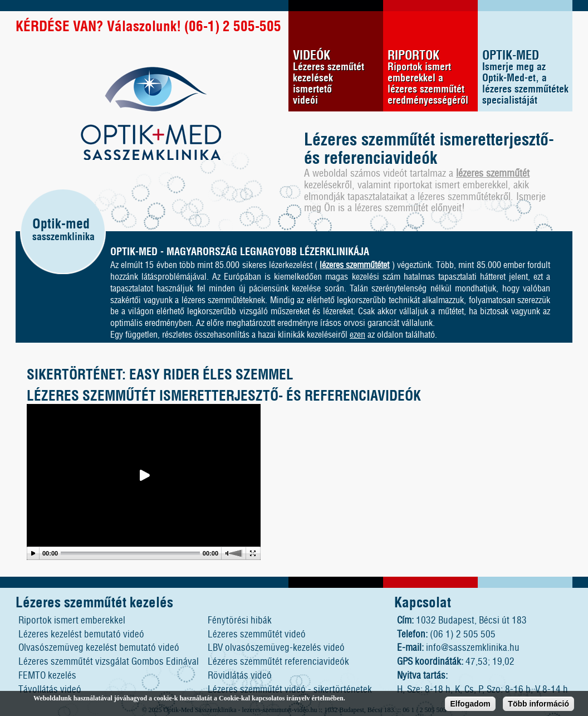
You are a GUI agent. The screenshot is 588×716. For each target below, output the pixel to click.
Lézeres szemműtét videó (257, 634)
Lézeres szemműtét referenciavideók (278, 662)
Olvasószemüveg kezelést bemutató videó (99, 648)
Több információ (538, 705)
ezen (357, 335)
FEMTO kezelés (47, 676)
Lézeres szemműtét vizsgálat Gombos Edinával (109, 662)
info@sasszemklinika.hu (473, 648)
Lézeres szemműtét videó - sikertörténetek (290, 690)
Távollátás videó (50, 690)
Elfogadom (470, 705)
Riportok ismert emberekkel (72, 620)
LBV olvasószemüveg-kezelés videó (276, 648)
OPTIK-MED (527, 78)
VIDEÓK (338, 78)
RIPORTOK (433, 78)
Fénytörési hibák (240, 620)
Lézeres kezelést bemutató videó (81, 634)
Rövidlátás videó (240, 676)
